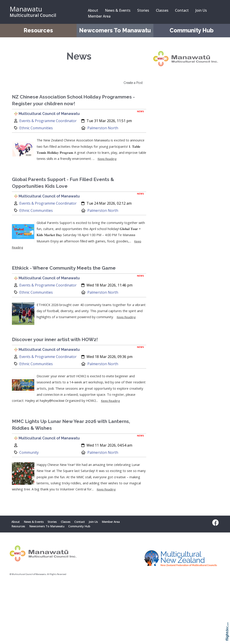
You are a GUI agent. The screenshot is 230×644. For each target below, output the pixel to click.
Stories (143, 10)
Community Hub (192, 30)
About (93, 10)
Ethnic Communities (36, 128)
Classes (162, 10)
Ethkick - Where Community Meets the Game (64, 268)
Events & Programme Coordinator (48, 121)
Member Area (99, 16)
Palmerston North (103, 128)
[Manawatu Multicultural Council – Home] (43, 12)
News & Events (118, 10)
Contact (182, 10)
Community (29, 452)
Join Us (201, 10)
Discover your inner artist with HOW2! (55, 339)
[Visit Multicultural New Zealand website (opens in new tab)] (181, 559)
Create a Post (133, 83)
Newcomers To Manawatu (115, 30)
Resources (38, 30)
